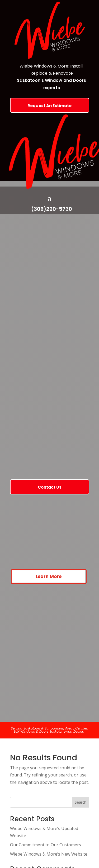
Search (81, 802)
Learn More (49, 576)
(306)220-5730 (52, 209)
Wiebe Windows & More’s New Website (49, 854)
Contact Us (50, 487)
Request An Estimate (49, 106)
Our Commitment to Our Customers (46, 845)
